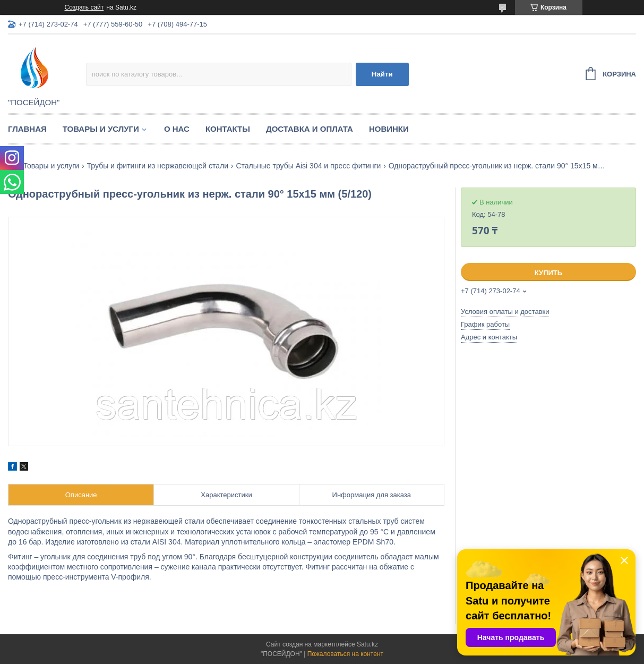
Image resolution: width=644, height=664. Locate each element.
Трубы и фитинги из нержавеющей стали (158, 166)
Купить (548, 273)
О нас (177, 129)
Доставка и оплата (310, 129)
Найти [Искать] (382, 74)
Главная (27, 129)
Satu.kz (367, 644)
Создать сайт (84, 7)
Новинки (389, 129)
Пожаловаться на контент (345, 654)
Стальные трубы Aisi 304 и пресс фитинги (308, 166)
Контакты (228, 129)
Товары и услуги (101, 129)
